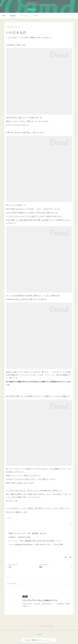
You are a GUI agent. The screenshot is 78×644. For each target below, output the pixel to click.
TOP (4, 16)
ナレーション (25, 16)
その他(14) (9, 518)
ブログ (36, 16)
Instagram (13, 16)
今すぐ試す (32, 10)
